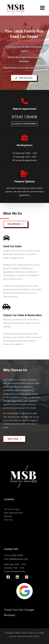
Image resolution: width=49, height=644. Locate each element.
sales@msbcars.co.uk (19, 559)
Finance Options (25, 181)
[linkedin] (18, 577)
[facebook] (9, 577)
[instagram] (27, 577)
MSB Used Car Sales (13, 506)
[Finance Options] (25, 174)
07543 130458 (24, 117)
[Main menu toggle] (42, 8)
